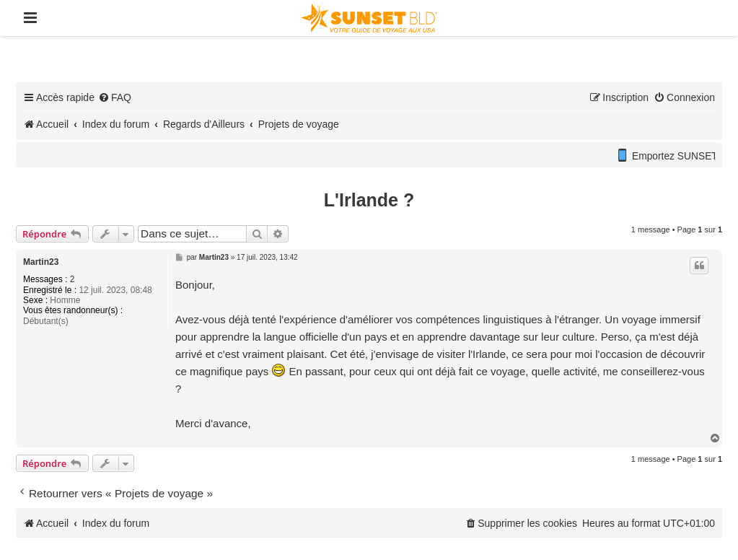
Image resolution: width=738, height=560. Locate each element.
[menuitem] (115, 97)
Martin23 (41, 262)
